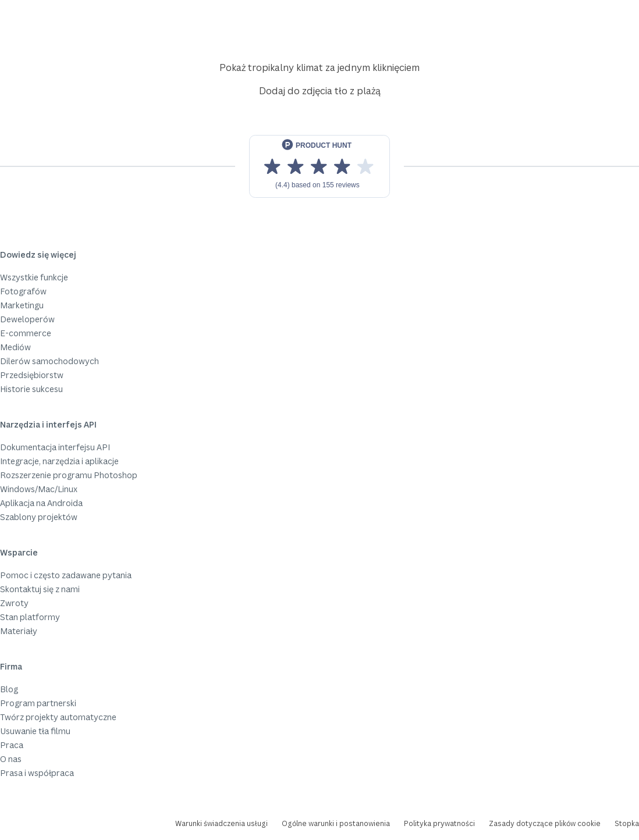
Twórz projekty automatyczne (58, 717)
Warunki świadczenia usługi (221, 823)
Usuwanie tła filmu (35, 731)
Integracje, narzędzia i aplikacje (59, 461)
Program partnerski (38, 703)
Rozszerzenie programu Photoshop (69, 475)
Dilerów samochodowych (49, 361)
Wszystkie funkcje (34, 277)
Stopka (627, 823)
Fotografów (23, 291)
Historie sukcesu (31, 389)
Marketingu (22, 305)
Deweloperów (27, 319)
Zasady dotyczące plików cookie (545, 823)
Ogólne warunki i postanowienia (336, 823)
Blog (9, 689)
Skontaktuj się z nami (40, 589)
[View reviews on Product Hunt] (319, 166)
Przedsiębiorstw (32, 375)
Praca (12, 745)
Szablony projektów (39, 517)
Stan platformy (30, 617)
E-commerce (26, 333)
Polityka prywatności (439, 823)
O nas (11, 759)
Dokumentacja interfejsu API (55, 447)
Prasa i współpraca (37, 773)
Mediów (15, 347)
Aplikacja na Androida (41, 503)
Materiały (19, 631)
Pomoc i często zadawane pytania (66, 575)
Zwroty (14, 603)
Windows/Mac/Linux (39, 489)
